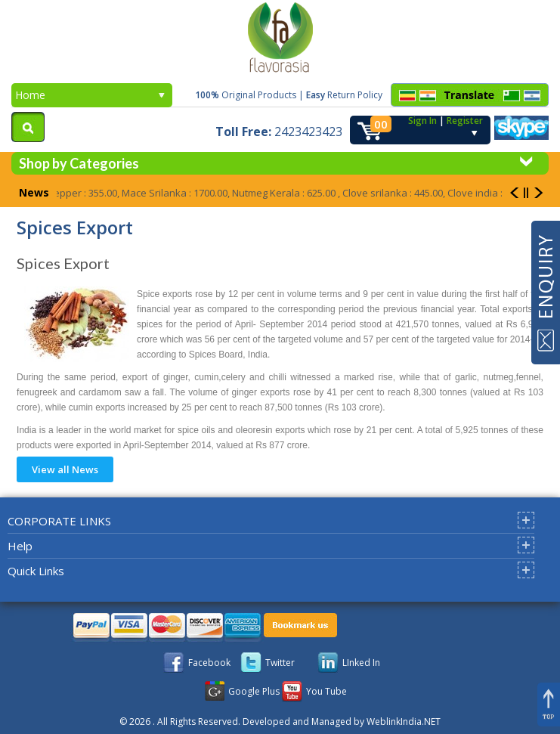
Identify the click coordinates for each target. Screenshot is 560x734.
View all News (65, 469)
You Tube (326, 691)
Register (465, 121)
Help (20, 546)
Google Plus (254, 691)
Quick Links (36, 571)
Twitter (280, 663)
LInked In (361, 663)
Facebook (209, 663)
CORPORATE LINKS (59, 521)
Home (90, 95)
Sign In (422, 121)
